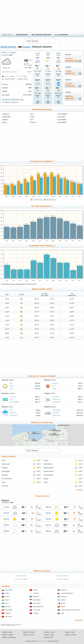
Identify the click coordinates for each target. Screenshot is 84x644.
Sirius (4, 482)
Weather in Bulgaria (8, 635)
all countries (79, 620)
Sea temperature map (41, 35)
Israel (63, 600)
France (36, 597)
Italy (7, 603)
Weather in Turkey (49, 632)
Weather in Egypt (7, 632)
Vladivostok (6, 464)
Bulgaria (9, 590)
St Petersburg (7, 479)
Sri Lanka (9, 610)
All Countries (62, 35)
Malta (63, 603)
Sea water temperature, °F (42, 206)
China (35, 590)
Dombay (5, 468)
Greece (64, 597)
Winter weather (21, 576)
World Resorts (8, 47)
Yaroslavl (5, 486)
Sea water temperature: (9, 72)
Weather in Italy (49, 637)
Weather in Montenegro (9, 637)
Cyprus (36, 593)
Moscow (5, 475)
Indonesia (37, 600)
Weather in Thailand (29, 632)
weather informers (42, 641)
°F (11, 35)
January (6, 114)
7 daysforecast (70, 72)
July (32, 120)
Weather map (22, 35)
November (62, 120)
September (63, 114)
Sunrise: (7, 76)
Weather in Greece (29, 635)
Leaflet (75, 445)
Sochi (46, 482)
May (32, 114)
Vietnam (8, 617)
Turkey (36, 613)
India (7, 600)
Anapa (46, 460)
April (3, 102)
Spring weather (63, 576)
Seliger (46, 479)
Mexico (8, 607)
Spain (63, 607)
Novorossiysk (48, 475)
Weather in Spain (49, 635)
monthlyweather (70, 97)
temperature (72, 60)
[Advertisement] (42, 16)
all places (79, 490)
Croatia (64, 590)
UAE (62, 613)
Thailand (37, 610)
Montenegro (38, 607)
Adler (4, 460)
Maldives (37, 603)
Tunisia (8, 613)
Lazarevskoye (49, 471)
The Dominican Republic (71, 610)
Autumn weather (63, 579)
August (33, 122)
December (62, 122)
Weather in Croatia (71, 635)
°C (8, 35)
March (5, 120)
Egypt (7, 597)
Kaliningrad (6, 471)
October (62, 117)
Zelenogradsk (49, 468)
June (32, 117)
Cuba (7, 593)
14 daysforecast (70, 85)
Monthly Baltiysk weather (42, 110)
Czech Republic (67, 593)
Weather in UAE (70, 632)
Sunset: (20, 76)
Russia (26, 47)
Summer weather (21, 579)
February (7, 117)
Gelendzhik (48, 464)
